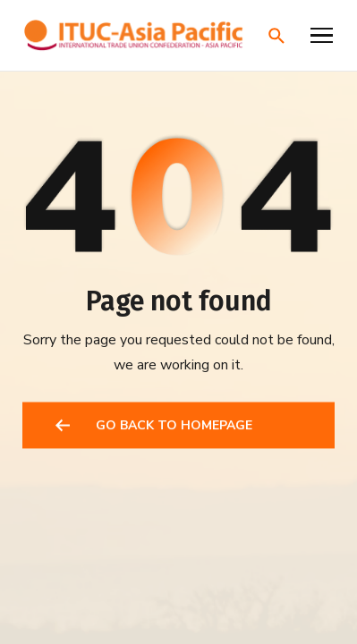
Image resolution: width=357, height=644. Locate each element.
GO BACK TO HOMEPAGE (174, 426)
